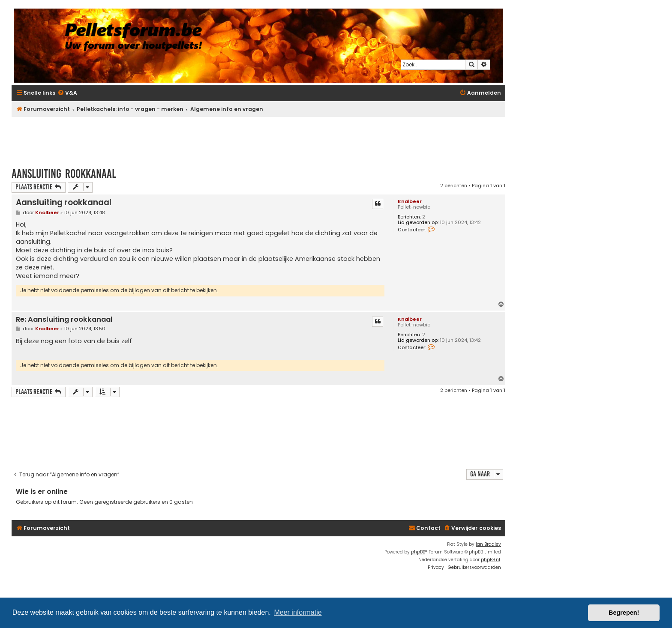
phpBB (418, 552)
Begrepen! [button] (624, 613)
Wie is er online (42, 492)
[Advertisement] (258, 138)
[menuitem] (67, 93)
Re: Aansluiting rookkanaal (64, 320)
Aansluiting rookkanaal (64, 174)
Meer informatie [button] (298, 612)
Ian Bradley (488, 544)
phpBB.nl (490, 560)
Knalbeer (410, 201)
